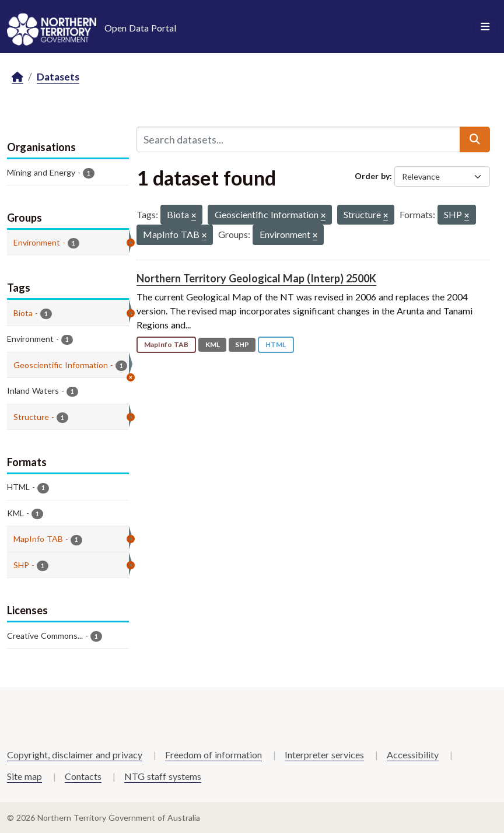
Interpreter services (324, 755)
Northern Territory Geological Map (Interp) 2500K (256, 278)
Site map (24, 776)
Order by (372, 176)
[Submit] (475, 139)
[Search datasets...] (298, 139)
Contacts (83, 776)
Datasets (58, 77)
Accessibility (413, 755)
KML (213, 344)
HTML (276, 344)
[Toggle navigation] (485, 27)
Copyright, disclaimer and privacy (75, 755)
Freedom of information (213, 755)
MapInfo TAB (166, 344)
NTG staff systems (163, 776)
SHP (242, 344)
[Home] (17, 77)
